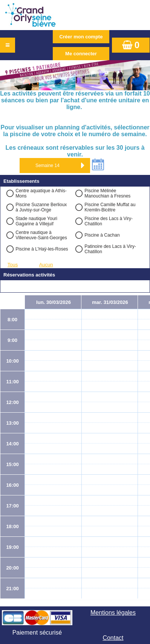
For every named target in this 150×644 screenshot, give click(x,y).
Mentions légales (113, 613)
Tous (13, 265)
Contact (113, 638)
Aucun (46, 265)
